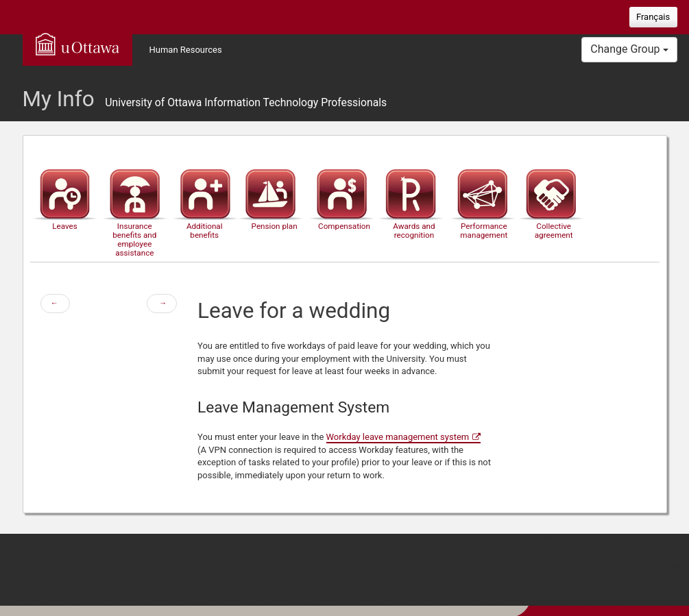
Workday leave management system (398, 437)
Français (653, 17)
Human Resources (186, 50)
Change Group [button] (629, 49)
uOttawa (77, 44)
